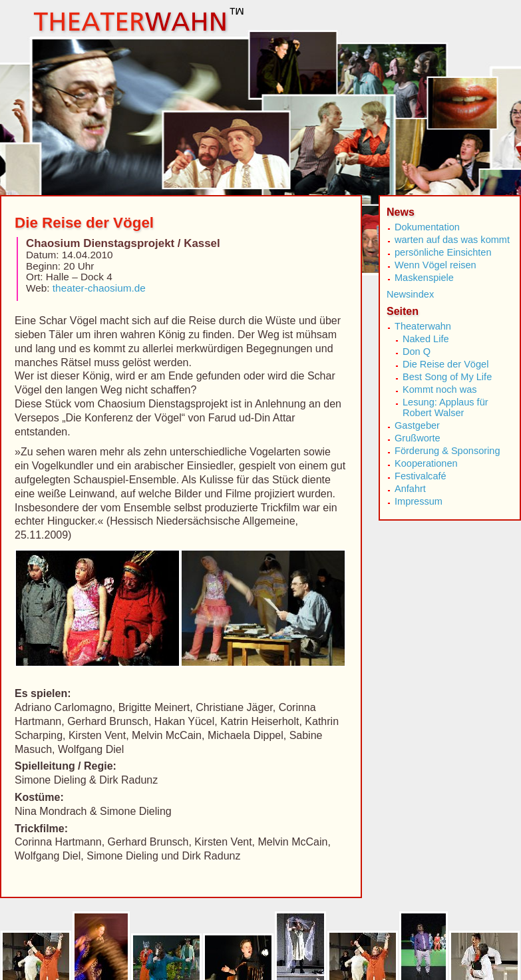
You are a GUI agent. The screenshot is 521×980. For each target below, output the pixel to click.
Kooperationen (426, 463)
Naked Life (426, 339)
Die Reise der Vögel (445, 364)
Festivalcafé (421, 476)
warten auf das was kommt (452, 240)
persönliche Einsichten (443, 252)
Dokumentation (427, 227)
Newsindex (410, 294)
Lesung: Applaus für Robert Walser (445, 407)
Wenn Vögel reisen (435, 265)
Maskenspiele (424, 278)
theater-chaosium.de (99, 288)
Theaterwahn (423, 326)
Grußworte (418, 438)
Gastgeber (417, 425)
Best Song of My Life (447, 377)
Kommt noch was (440, 389)
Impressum (419, 501)
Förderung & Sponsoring (447, 451)
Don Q (417, 352)
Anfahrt (410, 489)
